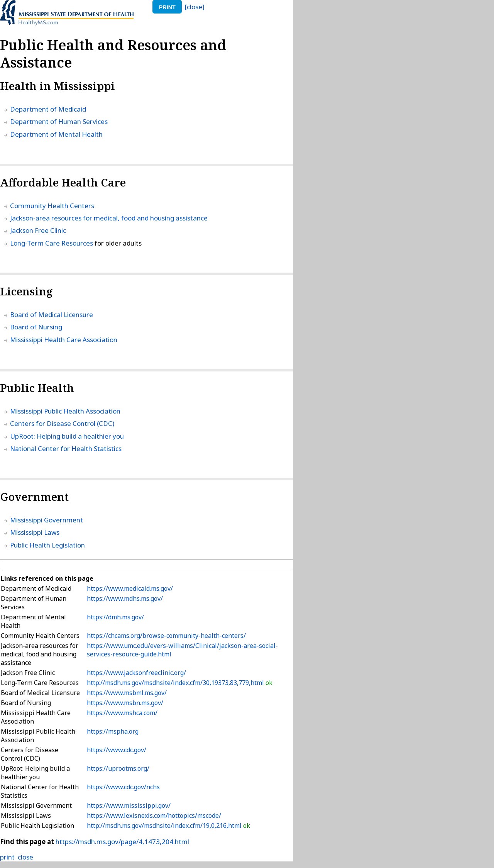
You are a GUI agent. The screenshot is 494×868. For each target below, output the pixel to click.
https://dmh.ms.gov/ (115, 617)
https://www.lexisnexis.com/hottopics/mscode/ (154, 815)
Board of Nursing (36, 327)
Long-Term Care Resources (52, 243)
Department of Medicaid (48, 109)
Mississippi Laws (35, 532)
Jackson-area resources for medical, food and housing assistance (109, 218)
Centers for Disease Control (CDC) (62, 423)
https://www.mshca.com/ (122, 713)
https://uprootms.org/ (118, 768)
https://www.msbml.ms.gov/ (127, 693)
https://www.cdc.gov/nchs (123, 787)
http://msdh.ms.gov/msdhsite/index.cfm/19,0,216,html (165, 826)
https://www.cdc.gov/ (117, 750)
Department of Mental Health (56, 134)
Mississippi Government (47, 520)
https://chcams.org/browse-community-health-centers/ (166, 636)
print (167, 7)
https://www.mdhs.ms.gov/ (125, 598)
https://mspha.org (113, 731)
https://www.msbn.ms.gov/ (125, 703)
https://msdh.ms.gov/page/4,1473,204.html (122, 842)
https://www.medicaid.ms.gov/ (130, 588)
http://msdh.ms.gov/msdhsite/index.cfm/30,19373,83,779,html (176, 683)
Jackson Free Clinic (38, 230)
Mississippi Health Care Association (64, 340)
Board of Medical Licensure (52, 314)
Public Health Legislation (47, 545)
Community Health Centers (52, 206)
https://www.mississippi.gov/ (129, 805)
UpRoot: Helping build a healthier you (67, 436)
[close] (195, 7)
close (25, 857)
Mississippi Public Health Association (65, 411)
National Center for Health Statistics (66, 448)
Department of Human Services (59, 121)
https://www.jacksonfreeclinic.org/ (136, 673)
